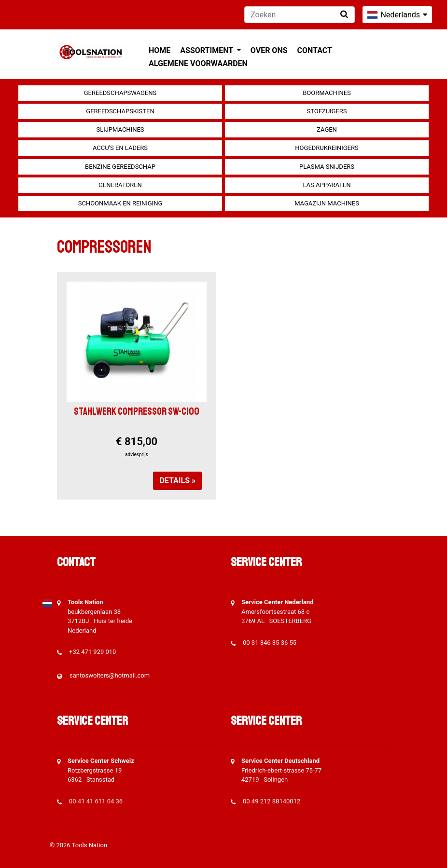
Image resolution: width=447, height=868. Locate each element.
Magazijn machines (327, 203)
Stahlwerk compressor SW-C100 (137, 411)
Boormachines (327, 93)
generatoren (120, 185)
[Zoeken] (300, 15)
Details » (177, 481)
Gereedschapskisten (120, 111)
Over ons (269, 50)
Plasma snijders (327, 167)
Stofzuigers (327, 111)
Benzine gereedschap (120, 167)
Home (160, 50)
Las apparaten (327, 185)
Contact (315, 50)
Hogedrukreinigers (327, 148)
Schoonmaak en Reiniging (120, 203)
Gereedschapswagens (120, 93)
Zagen (327, 129)
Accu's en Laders (120, 148)
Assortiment (207, 50)
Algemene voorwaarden (198, 63)
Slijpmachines (120, 129)
